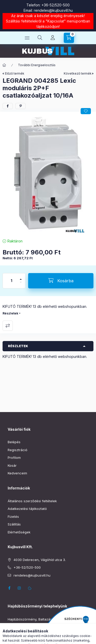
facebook (9, 588)
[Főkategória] (4, 65)
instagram (19, 588)
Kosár (12, 465)
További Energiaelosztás (37, 65)
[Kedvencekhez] (86, 111)
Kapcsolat (56, 21)
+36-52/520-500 (56, 5)
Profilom (14, 458)
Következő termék (78, 73)
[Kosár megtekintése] (69, 38)
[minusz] (21, 284)
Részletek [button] (18, 346)
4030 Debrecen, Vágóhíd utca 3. (40, 560)
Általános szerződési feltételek (32, 501)
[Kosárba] (61, 281)
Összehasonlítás (8, 326)
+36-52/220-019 (21, 627)
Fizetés (13, 517)
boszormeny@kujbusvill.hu (29, 635)
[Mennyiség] (12, 281)
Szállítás (14, 524)
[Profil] (53, 38)
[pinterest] (20, 106)
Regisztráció (18, 450)
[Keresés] (40, 38)
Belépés (14, 442)
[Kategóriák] (27, 38)
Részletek (10, 313)
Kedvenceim (17, 473)
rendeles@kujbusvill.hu (53, 10)
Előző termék (15, 73)
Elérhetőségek (19, 532)
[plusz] (21, 277)
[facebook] (8, 106)
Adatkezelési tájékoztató (27, 509)
